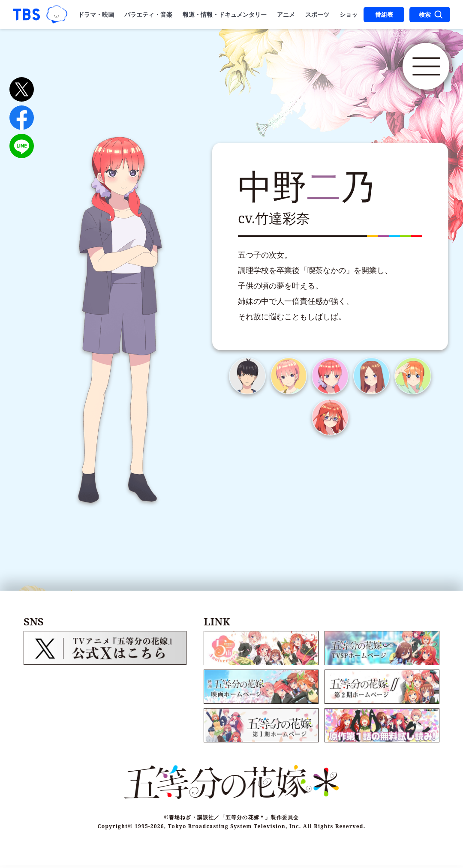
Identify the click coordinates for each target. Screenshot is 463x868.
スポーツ (317, 15)
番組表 (384, 15)
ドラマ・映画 (96, 15)
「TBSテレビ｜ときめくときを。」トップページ (27, 15)
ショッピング (358, 15)
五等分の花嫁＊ (146, 72)
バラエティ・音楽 (148, 15)
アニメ (286, 15)
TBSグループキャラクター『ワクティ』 (57, 14)
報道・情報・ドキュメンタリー (225, 15)
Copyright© (115, 829)
